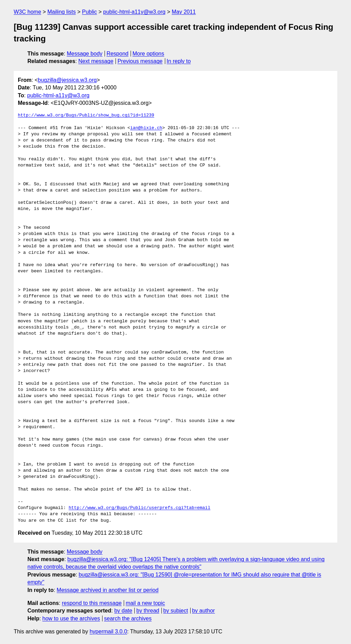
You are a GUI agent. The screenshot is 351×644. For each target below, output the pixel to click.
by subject (175, 611)
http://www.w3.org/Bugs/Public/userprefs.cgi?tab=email (139, 508)
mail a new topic (146, 603)
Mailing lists (62, 12)
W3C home (27, 12)
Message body (85, 54)
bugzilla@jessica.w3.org (67, 80)
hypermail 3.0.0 (108, 631)
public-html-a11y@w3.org (134, 12)
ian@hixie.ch (146, 128)
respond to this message (92, 603)
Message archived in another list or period (107, 590)
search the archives (128, 618)
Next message (96, 61)
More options (149, 54)
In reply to (179, 61)
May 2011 (184, 12)
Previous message (140, 61)
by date (123, 611)
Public (89, 12)
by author (203, 611)
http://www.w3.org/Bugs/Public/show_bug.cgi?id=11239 (86, 115)
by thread (148, 611)
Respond (118, 54)
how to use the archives (71, 618)
